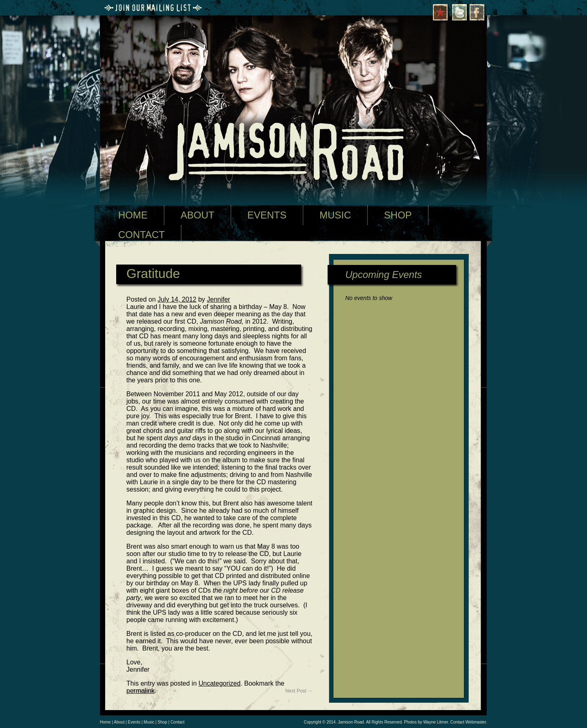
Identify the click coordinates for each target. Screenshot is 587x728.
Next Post (299, 691)
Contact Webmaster (468, 722)
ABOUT (198, 215)
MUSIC (335, 215)
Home (105, 722)
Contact (177, 722)
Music (149, 722)
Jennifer (219, 299)
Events (134, 722)
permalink (140, 691)
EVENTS (267, 215)
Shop (162, 722)
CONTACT (141, 235)
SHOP (398, 215)
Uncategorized (220, 683)
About (119, 722)
